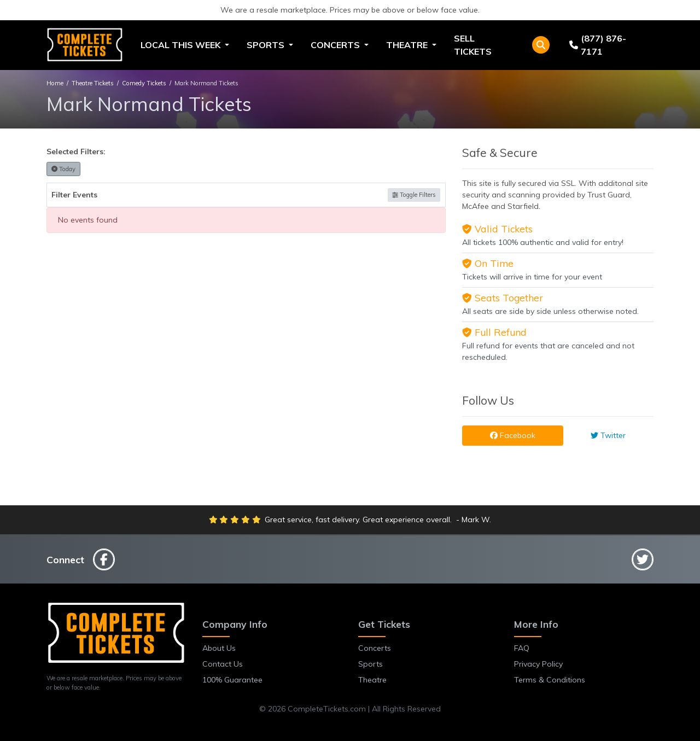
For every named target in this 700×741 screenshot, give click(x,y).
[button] (541, 45)
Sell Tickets (473, 45)
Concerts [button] (336, 45)
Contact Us (223, 664)
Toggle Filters (414, 195)
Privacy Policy (538, 664)
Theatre (372, 680)
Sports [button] (267, 45)
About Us (219, 648)
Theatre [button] (408, 45)
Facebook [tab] (513, 435)
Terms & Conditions (550, 680)
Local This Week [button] (182, 45)
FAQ (522, 648)
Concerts (375, 648)
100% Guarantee (232, 680)
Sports (371, 664)
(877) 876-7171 (598, 45)
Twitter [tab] (608, 435)
